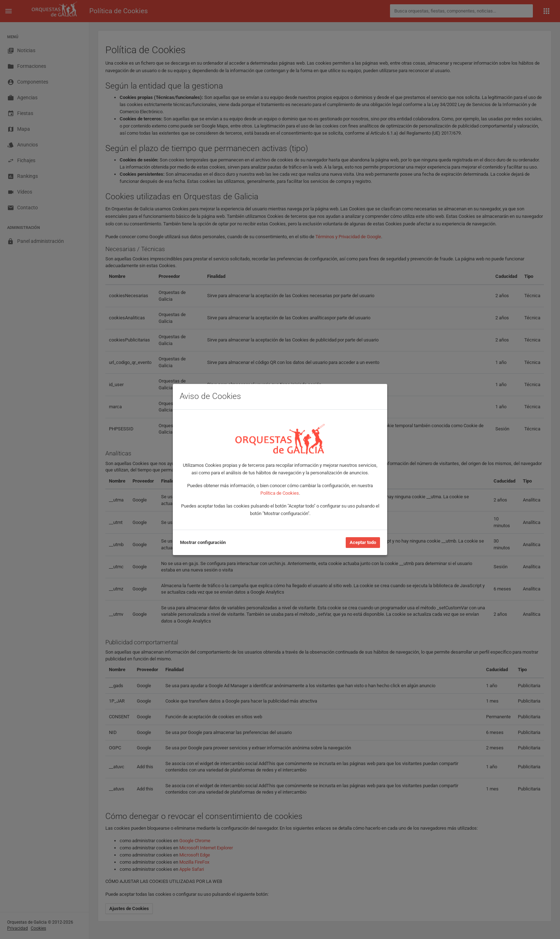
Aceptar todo (363, 542)
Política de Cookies (280, 493)
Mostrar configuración (203, 542)
